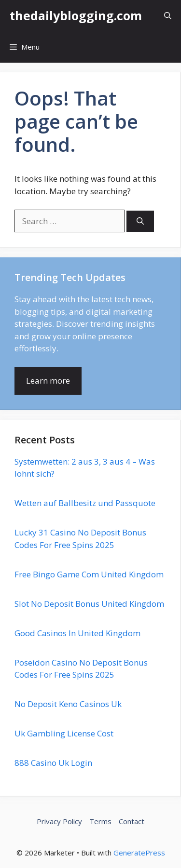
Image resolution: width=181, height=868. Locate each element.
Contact (132, 821)
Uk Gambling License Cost (64, 733)
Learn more (48, 381)
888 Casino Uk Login (53, 763)
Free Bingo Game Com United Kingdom (89, 574)
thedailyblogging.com (76, 15)
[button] (168, 16)
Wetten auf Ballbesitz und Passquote (85, 503)
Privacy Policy (59, 821)
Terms (100, 821)
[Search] (140, 221)
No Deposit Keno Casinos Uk (68, 704)
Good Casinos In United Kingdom (77, 633)
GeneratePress (139, 853)
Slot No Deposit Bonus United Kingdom (89, 604)
